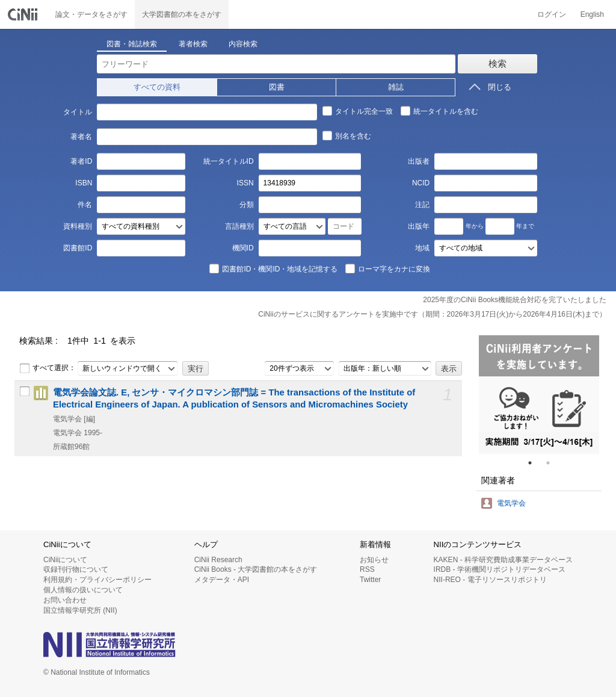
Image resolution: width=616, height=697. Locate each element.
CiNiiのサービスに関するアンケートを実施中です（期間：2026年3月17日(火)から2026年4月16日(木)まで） (432, 314)
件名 (85, 205)
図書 (277, 87)
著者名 (81, 137)
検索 (497, 64)
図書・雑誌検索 (132, 44)
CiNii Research (218, 560)
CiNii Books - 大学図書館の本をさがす (256, 569)
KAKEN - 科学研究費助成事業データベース (503, 560)
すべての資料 (157, 87)
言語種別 (239, 226)
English (592, 14)
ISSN (245, 183)
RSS (367, 569)
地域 (422, 248)
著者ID (81, 161)
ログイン (552, 14)
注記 (422, 205)
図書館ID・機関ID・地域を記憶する (273, 268)
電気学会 (511, 503)
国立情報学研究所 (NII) (80, 610)
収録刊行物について (76, 569)
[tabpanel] (539, 395)
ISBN (84, 183)
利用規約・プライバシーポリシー (97, 580)
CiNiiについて (65, 560)
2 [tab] (553, 463)
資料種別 (78, 226)
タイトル (78, 112)
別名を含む (346, 135)
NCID (421, 183)
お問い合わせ (65, 600)
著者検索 (193, 44)
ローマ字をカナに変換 (387, 268)
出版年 (419, 226)
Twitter (370, 580)
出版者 (419, 161)
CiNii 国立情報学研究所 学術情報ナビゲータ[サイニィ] (24, 14)
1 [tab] (535, 463)
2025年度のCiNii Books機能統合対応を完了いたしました (515, 300)
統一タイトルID (229, 161)
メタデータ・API (222, 580)
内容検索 (243, 44)
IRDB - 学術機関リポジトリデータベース (500, 569)
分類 (247, 205)
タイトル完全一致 (357, 111)
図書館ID (78, 248)
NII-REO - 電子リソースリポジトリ (490, 580)
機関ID (243, 248)
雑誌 (396, 87)
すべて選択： (48, 368)
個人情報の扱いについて (83, 590)
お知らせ (374, 560)
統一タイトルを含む (439, 111)
